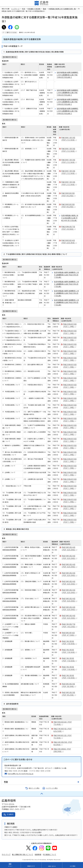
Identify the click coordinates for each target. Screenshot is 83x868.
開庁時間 (11, 824)
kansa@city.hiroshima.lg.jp (21, 774)
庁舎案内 (10, 814)
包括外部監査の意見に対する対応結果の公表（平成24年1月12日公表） (70, 218)
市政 (23, 9)
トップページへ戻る (52, 788)
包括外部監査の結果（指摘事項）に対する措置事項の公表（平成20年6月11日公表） (66, 275)
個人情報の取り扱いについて (23, 855)
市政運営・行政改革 (34, 9)
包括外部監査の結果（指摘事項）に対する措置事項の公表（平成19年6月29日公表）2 (68, 75)
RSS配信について (49, 855)
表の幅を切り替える (10, 57)
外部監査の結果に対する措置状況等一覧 (62, 9)
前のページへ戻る (34, 788)
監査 (45, 9)
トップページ (15, 9)
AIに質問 (73, 866)
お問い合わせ (52, 866)
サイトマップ (6, 855)
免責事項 (38, 855)
